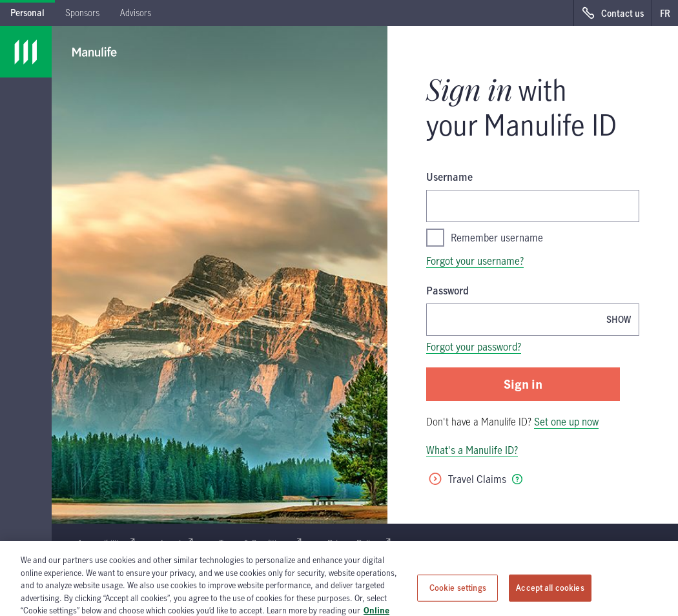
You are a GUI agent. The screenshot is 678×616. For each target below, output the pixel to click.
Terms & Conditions (260, 543)
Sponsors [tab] (82, 13)
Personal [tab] (27, 13)
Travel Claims (467, 479)
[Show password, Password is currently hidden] (619, 319)
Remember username (485, 238)
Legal (177, 543)
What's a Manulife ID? (472, 450)
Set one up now (566, 422)
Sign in (523, 384)
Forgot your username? (475, 261)
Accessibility (106, 543)
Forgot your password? (474, 347)
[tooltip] (517, 479)
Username (449, 177)
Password (447, 291)
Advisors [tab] (136, 13)
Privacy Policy (359, 543)
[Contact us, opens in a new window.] (612, 13)
